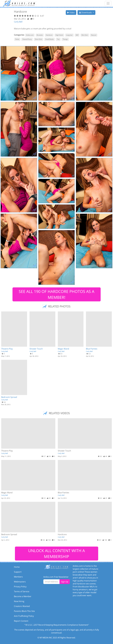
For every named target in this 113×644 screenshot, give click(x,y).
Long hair (69, 35)
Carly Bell (18, 22)
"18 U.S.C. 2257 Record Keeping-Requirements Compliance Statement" (57, 625)
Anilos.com (30, 35)
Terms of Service (22, 591)
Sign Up (65, 582)
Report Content (21, 621)
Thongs (65, 39)
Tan (58, 39)
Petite (17, 39)
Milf (77, 35)
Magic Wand (63, 349)
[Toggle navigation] (108, 3)
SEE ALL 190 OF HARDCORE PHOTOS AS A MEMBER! (56, 294)
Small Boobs (50, 39)
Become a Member (23, 596)
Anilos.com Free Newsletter (56, 577)
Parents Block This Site (24, 611)
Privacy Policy (20, 587)
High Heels (59, 35)
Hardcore (49, 35)
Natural (94, 35)
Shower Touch (36, 349)
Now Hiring (19, 601)
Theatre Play (7, 349)
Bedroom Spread (9, 397)
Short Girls (39, 39)
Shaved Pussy (27, 39)
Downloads (86, 13)
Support (18, 572)
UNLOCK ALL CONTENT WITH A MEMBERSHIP (56, 553)
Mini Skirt (85, 35)
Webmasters (20, 582)
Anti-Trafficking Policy (24, 616)
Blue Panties (92, 349)
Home (17, 567)
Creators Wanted (22, 606)
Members (18, 577)
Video (71, 13)
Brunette (40, 35)
